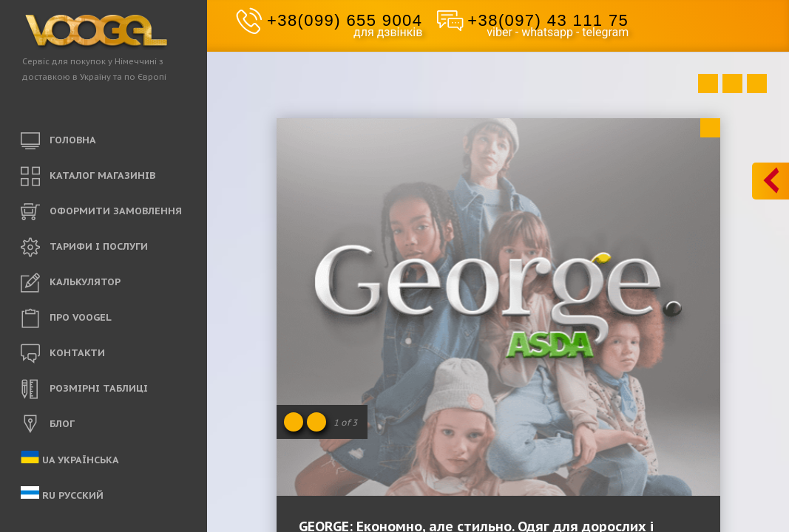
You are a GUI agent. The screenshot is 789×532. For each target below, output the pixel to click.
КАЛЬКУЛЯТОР (71, 283)
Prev (708, 83)
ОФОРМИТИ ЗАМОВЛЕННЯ (101, 212)
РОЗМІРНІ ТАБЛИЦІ (84, 389)
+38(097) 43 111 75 (548, 20)
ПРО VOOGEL (66, 318)
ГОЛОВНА (58, 141)
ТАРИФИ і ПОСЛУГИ (84, 248)
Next (757, 83)
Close (710, 128)
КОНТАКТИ (63, 354)
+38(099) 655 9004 (345, 20)
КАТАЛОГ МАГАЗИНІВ (88, 177)
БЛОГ (48, 425)
